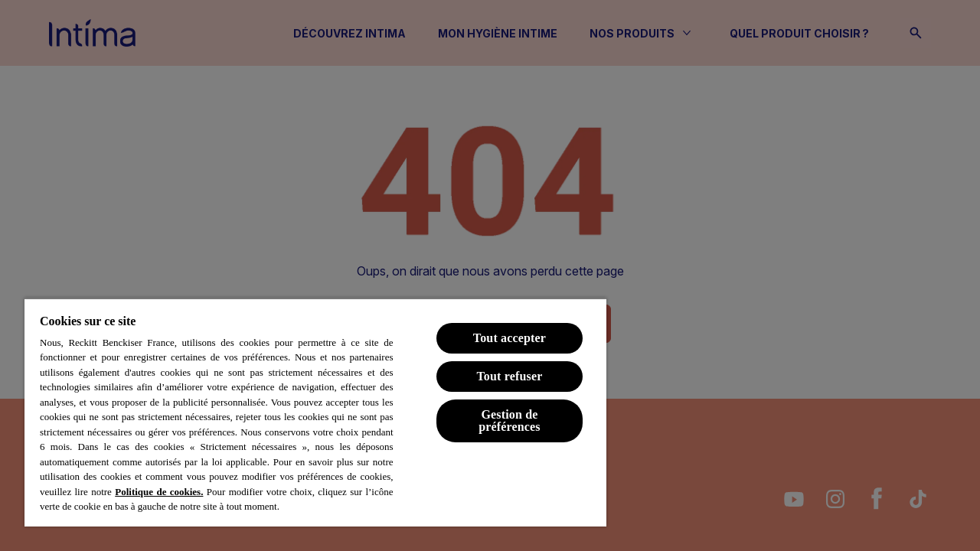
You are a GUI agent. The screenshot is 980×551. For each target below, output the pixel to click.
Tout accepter (510, 338)
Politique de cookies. (159, 492)
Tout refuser (509, 376)
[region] (315, 412)
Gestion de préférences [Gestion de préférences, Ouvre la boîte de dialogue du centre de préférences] (510, 421)
